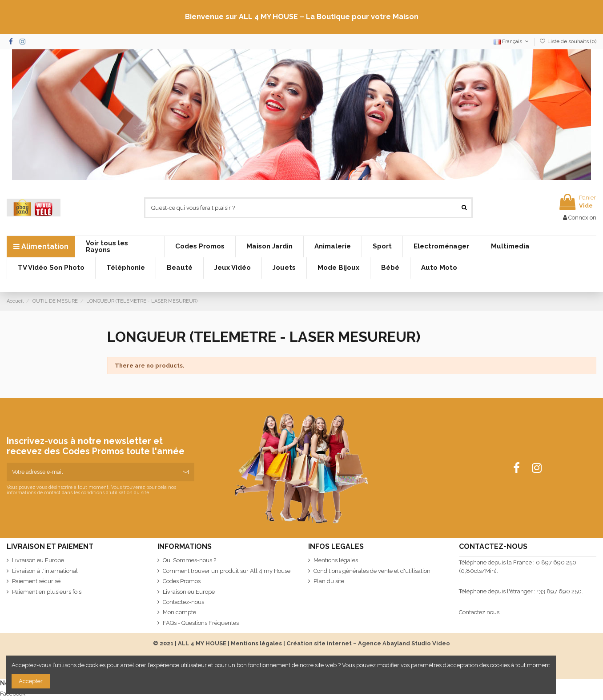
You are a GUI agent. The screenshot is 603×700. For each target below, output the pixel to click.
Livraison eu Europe (38, 560)
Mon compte (179, 612)
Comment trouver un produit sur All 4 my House (227, 571)
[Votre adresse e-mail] (92, 472)
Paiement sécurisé (36, 581)
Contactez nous (479, 612)
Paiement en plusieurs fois (47, 592)
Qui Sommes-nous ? (189, 560)
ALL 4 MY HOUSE (202, 643)
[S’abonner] (186, 472)
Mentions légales (336, 560)
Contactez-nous (183, 602)
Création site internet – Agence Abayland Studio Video (368, 643)
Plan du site (329, 581)
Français (512, 41)
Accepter (31, 681)
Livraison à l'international (45, 571)
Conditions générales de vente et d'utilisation (372, 571)
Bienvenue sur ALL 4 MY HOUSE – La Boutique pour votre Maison (302, 17)
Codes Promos (182, 581)
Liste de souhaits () (568, 41)
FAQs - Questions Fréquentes (201, 623)
